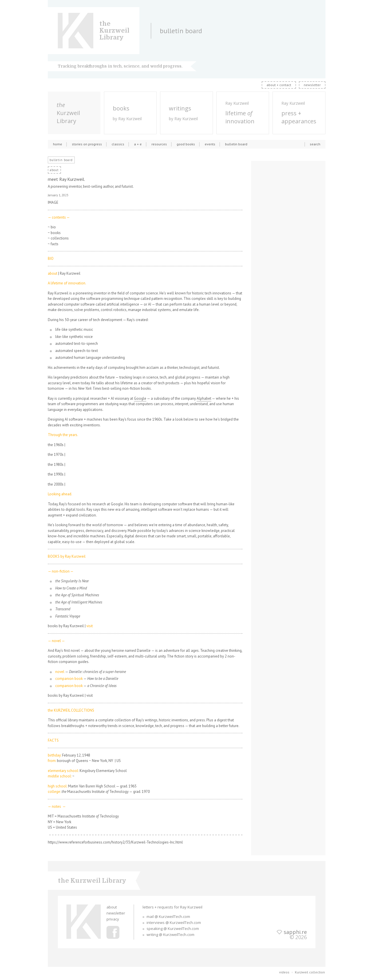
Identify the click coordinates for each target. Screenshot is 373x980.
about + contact (279, 85)
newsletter (312, 85)
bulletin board (236, 144)
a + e (138, 144)
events (210, 144)
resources (159, 144)
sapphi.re (295, 932)
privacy (113, 919)
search (315, 144)
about (112, 907)
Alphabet (204, 398)
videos (284, 972)
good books (186, 144)
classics (118, 144)
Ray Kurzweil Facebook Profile (113, 932)
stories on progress (87, 144)
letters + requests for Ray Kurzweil (172, 907)
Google (140, 398)
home (58, 144)
